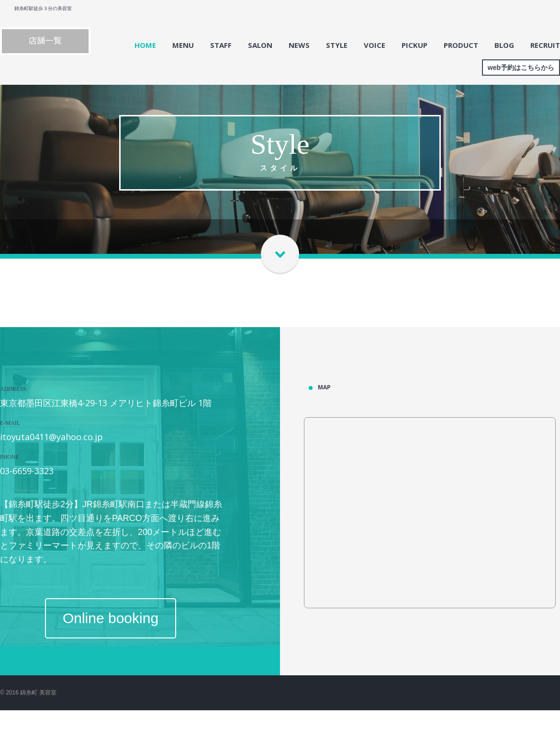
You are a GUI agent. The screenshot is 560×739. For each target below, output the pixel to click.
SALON (260, 45)
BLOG (504, 45)
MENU (183, 45)
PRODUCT (461, 45)
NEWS (299, 45)
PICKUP (414, 45)
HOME (145, 45)
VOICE (375, 45)
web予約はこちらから (521, 68)
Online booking (111, 618)
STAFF (221, 45)
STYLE (337, 45)
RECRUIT (545, 45)
